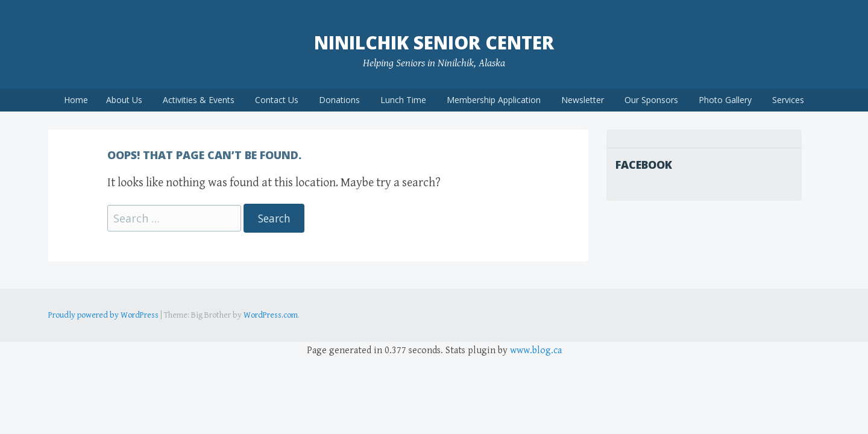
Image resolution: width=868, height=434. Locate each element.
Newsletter (583, 100)
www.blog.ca (536, 351)
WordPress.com (271, 315)
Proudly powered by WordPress (103, 315)
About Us (124, 100)
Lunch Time (403, 100)
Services (788, 100)
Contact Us (277, 100)
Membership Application (494, 100)
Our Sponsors (651, 100)
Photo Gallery (725, 100)
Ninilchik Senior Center (434, 42)
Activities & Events (199, 100)
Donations (339, 100)
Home (76, 100)
